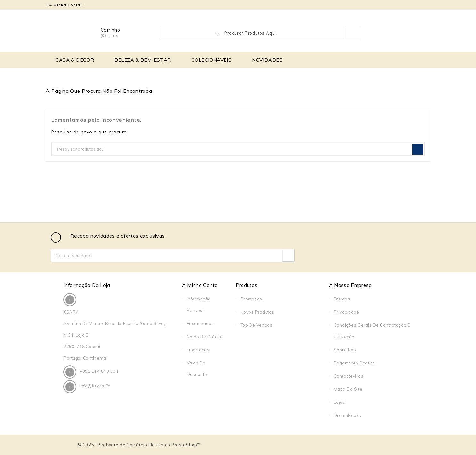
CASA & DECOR (75, 60)
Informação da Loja (87, 285)
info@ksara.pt (95, 386)
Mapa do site (348, 389)
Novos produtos (257, 312)
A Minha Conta (200, 285)
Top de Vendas (257, 325)
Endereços (198, 350)
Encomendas (200, 323)
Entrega (342, 299)
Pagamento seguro (354, 363)
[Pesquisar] (238, 149)
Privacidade (347, 312)
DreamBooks (348, 415)
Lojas (340, 402)
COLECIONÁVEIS (211, 60)
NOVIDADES (267, 60)
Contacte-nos (349, 376)
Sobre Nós (345, 350)
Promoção (251, 299)
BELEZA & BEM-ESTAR (143, 60)
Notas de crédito (205, 337)
